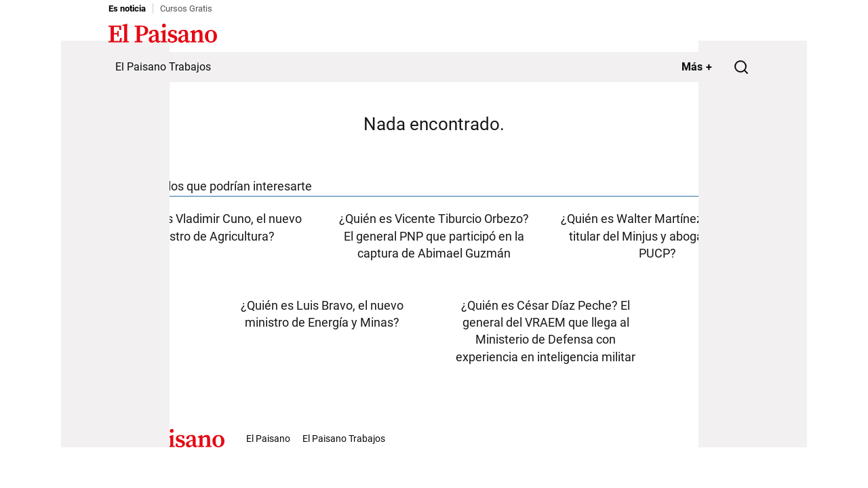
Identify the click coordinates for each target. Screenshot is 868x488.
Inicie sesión (732, 35)
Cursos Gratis (186, 8)
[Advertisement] (115, 244)
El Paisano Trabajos (163, 67)
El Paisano (268, 439)
